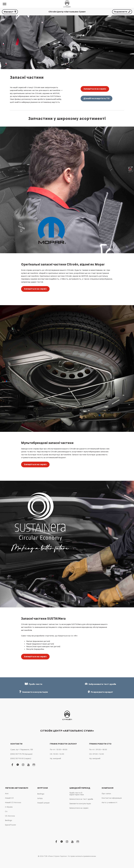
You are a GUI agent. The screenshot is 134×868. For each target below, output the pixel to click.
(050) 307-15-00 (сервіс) (21, 758)
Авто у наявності (109, 802)
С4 (6, 811)
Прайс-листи (34, 684)
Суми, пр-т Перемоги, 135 (22, 750)
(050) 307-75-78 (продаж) (21, 754)
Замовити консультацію (80, 804)
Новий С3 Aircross (13, 802)
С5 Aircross (10, 816)
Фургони (43, 788)
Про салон (106, 794)
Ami (7, 794)
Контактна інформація (112, 798)
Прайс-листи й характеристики (77, 794)
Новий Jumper (43, 803)
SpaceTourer (10, 825)
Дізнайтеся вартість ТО (97, 98)
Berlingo (9, 820)
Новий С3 (9, 798)
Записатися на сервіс (79, 808)
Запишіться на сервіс (95, 89)
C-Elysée (9, 807)
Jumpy (40, 798)
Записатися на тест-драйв (81, 799)
